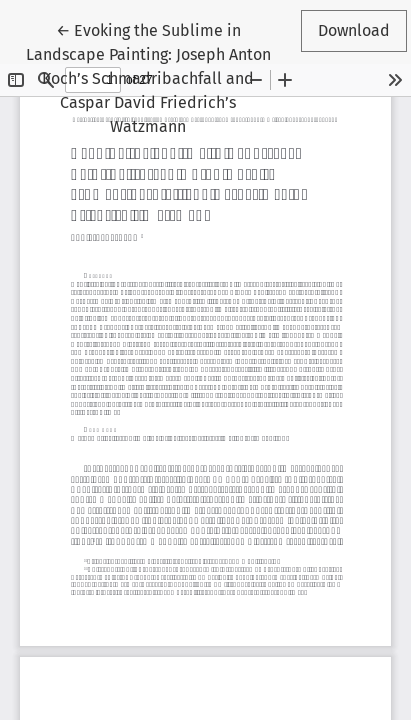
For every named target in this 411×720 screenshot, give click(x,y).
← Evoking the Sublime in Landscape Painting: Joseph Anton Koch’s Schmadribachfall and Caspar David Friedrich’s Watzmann (148, 77)
